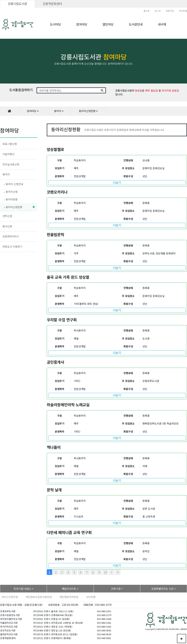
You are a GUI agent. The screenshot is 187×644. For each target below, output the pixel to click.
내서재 (162, 24)
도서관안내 (136, 24)
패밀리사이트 (69, 589)
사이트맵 (183, 11)
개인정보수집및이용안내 (39, 597)
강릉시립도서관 (17, 4)
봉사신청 (7, 226)
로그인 (158, 11)
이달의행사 (8, 154)
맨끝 (118, 572)
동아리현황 (11, 199)
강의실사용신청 (11, 164)
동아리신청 (11, 192)
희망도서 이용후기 (12, 247)
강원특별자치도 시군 (162, 589)
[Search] (68, 90)
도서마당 (55, 24)
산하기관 (116, 589)
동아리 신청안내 (13, 184)
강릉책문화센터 (52, 4)
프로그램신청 (10, 144)
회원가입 (170, 11)
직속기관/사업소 (22, 589)
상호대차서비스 (11, 236)
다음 (112, 572)
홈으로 (147, 11)
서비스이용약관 (10, 597)
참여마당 (82, 24)
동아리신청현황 (13, 207)
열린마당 (108, 24)
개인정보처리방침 (69, 597)
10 (105, 572)
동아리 (6, 174)
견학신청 (7, 216)
